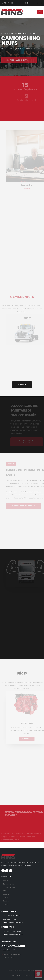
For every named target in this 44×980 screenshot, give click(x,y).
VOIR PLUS (22, 385)
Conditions (29, 975)
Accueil (5, 881)
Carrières (6, 901)
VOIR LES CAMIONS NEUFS (19, 63)
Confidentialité (16, 975)
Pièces (5, 891)
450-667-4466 (7, 3)
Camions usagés (9, 887)
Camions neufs (8, 884)
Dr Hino (5, 898)
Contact (6, 904)
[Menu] (40, 12)
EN (27, 3)
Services (6, 894)
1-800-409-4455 (8, 950)
